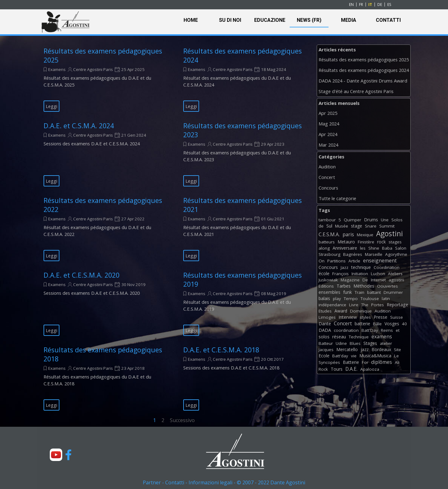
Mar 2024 (328, 145)
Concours (328, 188)
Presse (380, 317)
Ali (397, 362)
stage (357, 226)
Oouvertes (387, 286)
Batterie (351, 362)
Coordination (387, 267)
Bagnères (353, 254)
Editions (326, 286)
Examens (57, 69)
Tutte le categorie (337, 198)
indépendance (332, 305)
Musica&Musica (375, 356)
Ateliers (395, 274)
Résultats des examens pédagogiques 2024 (364, 70)
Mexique (365, 235)
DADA (325, 330)
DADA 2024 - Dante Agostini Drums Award (363, 81)
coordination (346, 330)
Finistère (366, 242)
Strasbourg (329, 254)
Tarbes (344, 286)
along (324, 248)
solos (324, 337)
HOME (191, 20)
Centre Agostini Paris (93, 69)
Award (341, 311)
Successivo (182, 420)
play (337, 299)
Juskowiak (328, 280)
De (365, 280)
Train (359, 292)
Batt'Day (370, 330)
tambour (327, 220)
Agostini (390, 234)
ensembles (329, 292)
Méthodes (364, 286)
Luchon (378, 274)
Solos (397, 220)
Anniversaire (345, 248)
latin (386, 299)
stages (395, 242)
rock (381, 242)
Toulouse (370, 299)
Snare (371, 226)
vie (354, 356)
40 (404, 324)
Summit (387, 226)
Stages (370, 343)
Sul (329, 226)
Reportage (397, 305)
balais (324, 298)
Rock (323, 369)
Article (354, 261)
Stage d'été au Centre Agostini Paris (356, 91)
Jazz (345, 267)
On (322, 261)
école (324, 273)
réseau (339, 337)
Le (397, 356)
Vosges (392, 324)
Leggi (51, 106)
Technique (359, 337)
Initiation (360, 274)
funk (348, 292)
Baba (387, 248)
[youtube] (56, 455)
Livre (354, 305)
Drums (371, 220)
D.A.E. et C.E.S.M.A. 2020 (82, 275)
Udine (341, 343)
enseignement (380, 261)
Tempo (351, 299)
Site (397, 350)
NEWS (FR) (309, 20)
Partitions (336, 261)
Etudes (325, 311)
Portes (378, 305)
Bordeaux (381, 349)
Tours (337, 369)
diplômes (382, 362)
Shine (374, 248)
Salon (401, 248)
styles (365, 317)
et (398, 330)
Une (385, 220)
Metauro (346, 242)
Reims (387, 330)
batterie (362, 324)
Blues (355, 343)
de (321, 226)
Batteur (326, 343)
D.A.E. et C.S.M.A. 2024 (79, 126)
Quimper (352, 220)
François (341, 274)
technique (361, 267)
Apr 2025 (328, 113)
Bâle (377, 324)
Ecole (324, 356)
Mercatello (347, 349)
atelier (386, 343)
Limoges (327, 317)
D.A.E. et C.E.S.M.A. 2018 (221, 350)
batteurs (327, 242)
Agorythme (396, 254)
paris (348, 234)
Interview (348, 317)
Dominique (361, 311)
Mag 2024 (329, 124)
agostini (396, 280)
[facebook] (68, 455)
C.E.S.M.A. (329, 234)
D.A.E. (351, 369)
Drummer (393, 292)
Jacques (326, 350)
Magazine (350, 280)
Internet (378, 280)
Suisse (397, 317)
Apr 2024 (328, 134)
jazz (365, 349)
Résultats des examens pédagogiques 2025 (364, 59)
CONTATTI (388, 20)
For (365, 362)
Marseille (374, 254)
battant (374, 292)
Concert (327, 177)
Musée (342, 226)
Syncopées (329, 362)
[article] (106, 79)
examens (382, 336)
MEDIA (349, 20)
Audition (327, 167)
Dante (325, 324)
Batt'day (340, 356)
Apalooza (370, 369)
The (365, 305)
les (363, 248)
